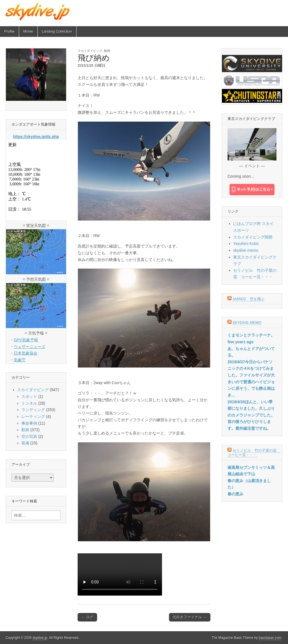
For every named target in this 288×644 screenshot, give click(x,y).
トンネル (29, 403)
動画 (107, 51)
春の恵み (235, 494)
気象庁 (20, 360)
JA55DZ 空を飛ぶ (248, 299)
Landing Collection (57, 31)
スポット (29, 396)
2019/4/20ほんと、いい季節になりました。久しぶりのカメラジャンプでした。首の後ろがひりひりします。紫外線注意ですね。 (251, 415)
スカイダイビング (90, 51)
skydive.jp (40, 638)
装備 (25, 443)
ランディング (33, 410)
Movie (28, 31)
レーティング (33, 416)
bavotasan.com (270, 638)
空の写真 (29, 436)
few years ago (241, 342)
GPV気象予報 (26, 340)
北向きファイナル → (190, 617)
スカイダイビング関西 (253, 237)
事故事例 (29, 423)
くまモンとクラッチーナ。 (251, 335)
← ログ (87, 617)
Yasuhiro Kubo (246, 244)
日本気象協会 (26, 353)
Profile (9, 31)
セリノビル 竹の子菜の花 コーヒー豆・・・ (254, 453)
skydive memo (246, 250)
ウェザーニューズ (30, 347)
